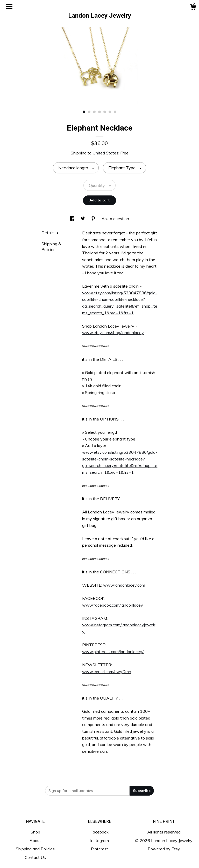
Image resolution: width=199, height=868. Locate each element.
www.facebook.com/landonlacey (113, 605)
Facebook (99, 832)
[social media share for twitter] (83, 219)
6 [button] (110, 112)
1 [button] (84, 112)
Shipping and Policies (35, 849)
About (35, 840)
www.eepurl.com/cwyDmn (107, 672)
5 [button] (105, 112)
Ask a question (115, 219)
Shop (35, 832)
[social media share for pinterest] (94, 219)
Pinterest (99, 849)
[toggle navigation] (9, 6)
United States (105, 153)
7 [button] (115, 112)
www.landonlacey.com (124, 585)
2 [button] (89, 112)
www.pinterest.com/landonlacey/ (113, 652)
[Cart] (193, 8)
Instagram (99, 840)
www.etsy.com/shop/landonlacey (113, 333)
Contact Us (35, 857)
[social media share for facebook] (73, 219)
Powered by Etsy (164, 849)
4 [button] (99, 112)
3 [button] (94, 112)
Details (50, 233)
